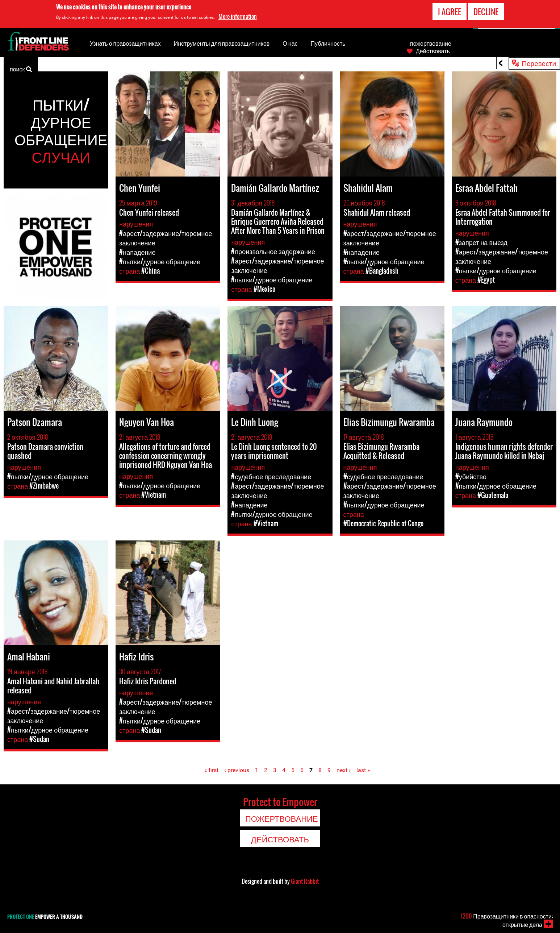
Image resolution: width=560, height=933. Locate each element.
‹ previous (237, 770)
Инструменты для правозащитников (222, 43)
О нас (290, 43)
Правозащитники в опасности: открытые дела (507, 920)
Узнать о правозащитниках (125, 43)
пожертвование (431, 43)
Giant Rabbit (305, 881)
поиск (21, 69)
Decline (486, 12)
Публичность (328, 43)
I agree (450, 12)
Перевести (539, 63)
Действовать (433, 51)
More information (238, 16)
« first (211, 770)
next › (344, 770)
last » (363, 770)
